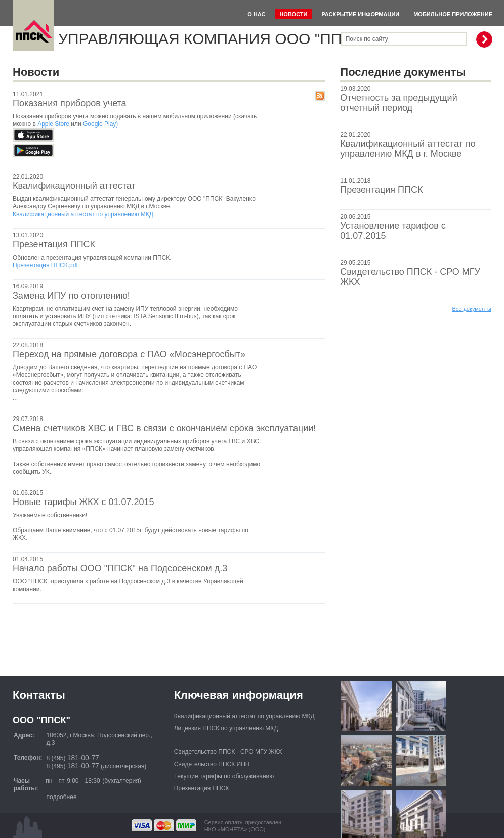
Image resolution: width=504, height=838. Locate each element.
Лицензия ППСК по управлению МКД (226, 728)
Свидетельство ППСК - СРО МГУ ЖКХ (228, 752)
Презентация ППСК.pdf (45, 265)
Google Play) (100, 124)
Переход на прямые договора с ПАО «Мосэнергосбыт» (129, 354)
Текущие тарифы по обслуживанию (224, 776)
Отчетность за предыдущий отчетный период (398, 103)
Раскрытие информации (360, 14)
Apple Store (54, 124)
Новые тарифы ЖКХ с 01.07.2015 (83, 502)
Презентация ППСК (381, 190)
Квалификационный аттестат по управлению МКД (83, 214)
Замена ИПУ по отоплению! (71, 296)
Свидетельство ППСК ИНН (212, 764)
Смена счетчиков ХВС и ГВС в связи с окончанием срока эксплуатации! (164, 428)
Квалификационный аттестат (74, 186)
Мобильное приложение (453, 14)
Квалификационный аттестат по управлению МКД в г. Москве (408, 149)
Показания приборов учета (70, 103)
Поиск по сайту (367, 39)
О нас (256, 14)
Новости (293, 14)
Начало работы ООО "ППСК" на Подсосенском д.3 (120, 568)
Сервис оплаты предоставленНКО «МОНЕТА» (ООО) (243, 826)
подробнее (61, 797)
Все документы (472, 309)
